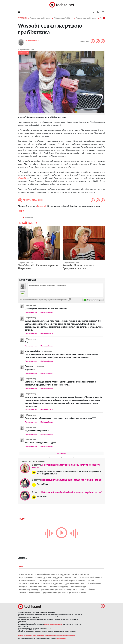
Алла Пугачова (26, 574)
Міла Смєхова (32, 41)
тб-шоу (23, 592)
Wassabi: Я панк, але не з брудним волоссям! (78, 267)
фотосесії (73, 592)
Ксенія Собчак (72, 577)
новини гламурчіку (59, 586)
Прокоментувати (31, 313)
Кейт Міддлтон (55, 577)
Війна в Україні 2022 (63, 18)
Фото (55, 580)
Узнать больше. (61, 639)
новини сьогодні (79, 586)
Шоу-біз (81, 580)
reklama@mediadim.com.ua (53, 625)
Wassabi (22, 178)
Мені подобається (47, 313)
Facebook (42, 206)
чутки (83, 592)
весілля (46, 583)
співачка (91, 589)
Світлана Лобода (27, 580)
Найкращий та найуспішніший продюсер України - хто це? (72, 480)
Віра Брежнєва (26, 577)
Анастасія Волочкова (47, 574)
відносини (57, 583)
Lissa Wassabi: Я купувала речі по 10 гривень (38, 267)
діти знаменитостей (75, 583)
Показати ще (61, 453)
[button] (98, 12)
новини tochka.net (39, 586)
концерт (23, 586)
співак (81, 589)
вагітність (35, 583)
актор (91, 580)
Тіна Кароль (44, 580)
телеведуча (35, 592)
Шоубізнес (23, 53)
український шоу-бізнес (54, 592)
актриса (23, 583)
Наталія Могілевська (92, 577)
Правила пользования (25, 635)
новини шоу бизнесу (29, 589)
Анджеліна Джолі (68, 574)
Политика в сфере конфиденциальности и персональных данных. (54, 635)
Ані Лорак (85, 574)
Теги (21, 567)
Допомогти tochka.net (40, 18)
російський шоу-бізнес (52, 589)
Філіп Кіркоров (68, 580)
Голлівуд (41, 577)
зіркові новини (94, 583)
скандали (70, 589)
